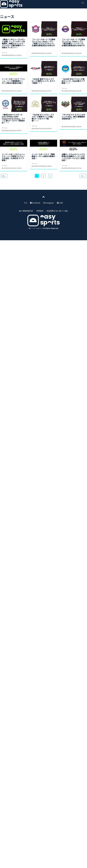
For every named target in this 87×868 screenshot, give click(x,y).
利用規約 (40, 211)
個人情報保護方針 (26, 211)
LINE (60, 203)
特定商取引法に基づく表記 (57, 211)
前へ (4, 176)
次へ (83, 176)
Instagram (49, 203)
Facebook (35, 203)
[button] (83, 3)
